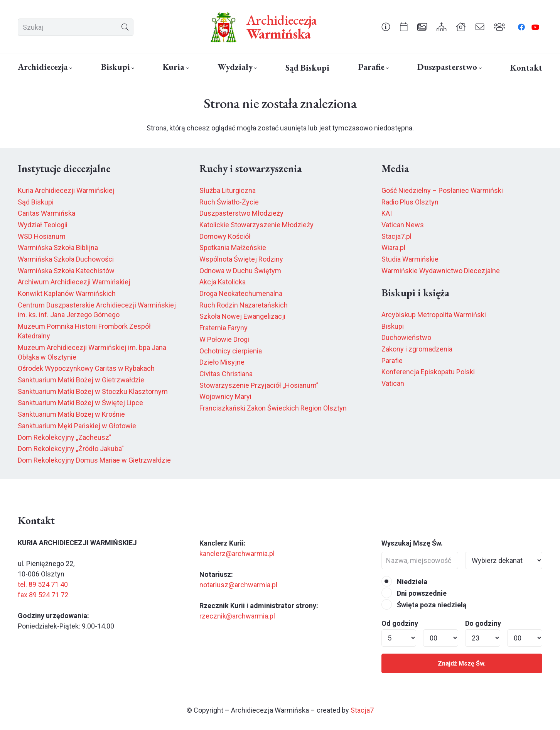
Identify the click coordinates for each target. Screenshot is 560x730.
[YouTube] (535, 27)
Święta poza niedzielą (424, 605)
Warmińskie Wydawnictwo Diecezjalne (441, 271)
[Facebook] (521, 27)
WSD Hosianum (42, 236)
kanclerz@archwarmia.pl (237, 553)
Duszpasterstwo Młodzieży (241, 213)
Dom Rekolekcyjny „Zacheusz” (65, 437)
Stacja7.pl (396, 236)
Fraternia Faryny (223, 328)
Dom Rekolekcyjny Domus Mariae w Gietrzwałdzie (94, 460)
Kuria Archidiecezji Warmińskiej (66, 190)
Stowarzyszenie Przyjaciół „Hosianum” (259, 385)
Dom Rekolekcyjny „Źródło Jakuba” (71, 449)
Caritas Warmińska (46, 213)
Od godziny (400, 623)
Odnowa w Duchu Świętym (240, 271)
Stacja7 (362, 710)
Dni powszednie (414, 593)
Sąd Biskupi (36, 202)
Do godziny (483, 623)
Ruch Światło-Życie (229, 202)
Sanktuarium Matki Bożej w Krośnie (71, 414)
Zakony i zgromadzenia (417, 349)
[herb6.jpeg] (224, 27)
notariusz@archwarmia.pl (238, 585)
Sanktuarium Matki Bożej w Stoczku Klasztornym (93, 391)
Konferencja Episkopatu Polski (428, 372)
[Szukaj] (76, 27)
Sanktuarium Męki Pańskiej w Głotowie (77, 426)
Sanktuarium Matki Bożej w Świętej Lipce (80, 403)
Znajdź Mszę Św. (462, 663)
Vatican (393, 383)
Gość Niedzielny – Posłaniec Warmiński (442, 190)
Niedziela (404, 582)
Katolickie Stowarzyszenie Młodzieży (256, 225)
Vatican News (403, 225)
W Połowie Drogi (224, 339)
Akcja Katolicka (223, 282)
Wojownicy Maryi (225, 396)
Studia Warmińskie (410, 259)
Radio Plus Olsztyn (410, 202)
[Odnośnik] (386, 27)
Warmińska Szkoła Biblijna (58, 248)
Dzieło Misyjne (222, 362)
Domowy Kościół (225, 236)
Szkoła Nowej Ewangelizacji (242, 316)
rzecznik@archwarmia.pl (237, 616)
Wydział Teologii (43, 225)
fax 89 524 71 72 (43, 595)
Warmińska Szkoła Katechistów (66, 271)
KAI (387, 213)
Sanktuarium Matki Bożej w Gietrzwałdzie (81, 380)
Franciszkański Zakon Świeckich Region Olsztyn (273, 408)
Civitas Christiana (226, 374)
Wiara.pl (393, 248)
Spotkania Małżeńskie (233, 248)
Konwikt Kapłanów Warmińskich (67, 293)
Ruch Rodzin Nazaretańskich (244, 305)
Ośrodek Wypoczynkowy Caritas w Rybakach (86, 368)
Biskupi (393, 326)
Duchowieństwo (406, 337)
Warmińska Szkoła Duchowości (66, 259)
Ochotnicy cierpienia (231, 351)
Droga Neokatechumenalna (241, 293)
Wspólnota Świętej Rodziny (241, 259)
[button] (70, 68)
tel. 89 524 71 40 (43, 584)
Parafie (392, 361)
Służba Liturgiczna (228, 190)
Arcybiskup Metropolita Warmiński (434, 315)
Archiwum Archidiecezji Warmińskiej (74, 282)
